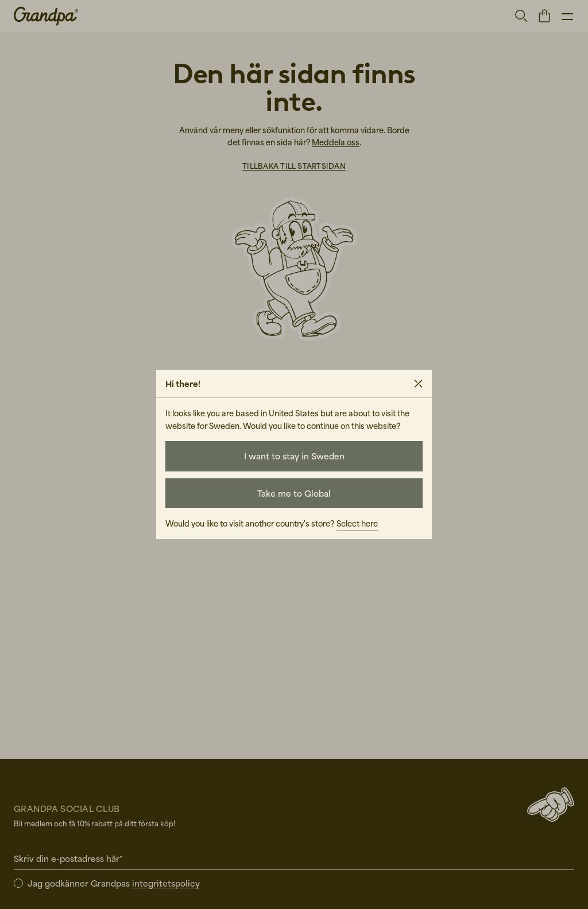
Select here (357, 523)
